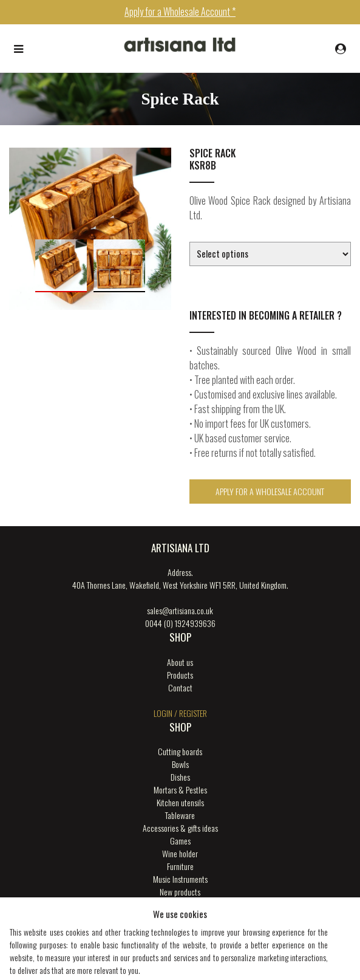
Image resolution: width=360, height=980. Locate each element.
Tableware (180, 815)
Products (180, 675)
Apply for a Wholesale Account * (180, 12)
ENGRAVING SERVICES (180, 904)
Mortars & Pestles (180, 790)
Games (180, 841)
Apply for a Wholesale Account (270, 491)
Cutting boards (180, 751)
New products (180, 892)
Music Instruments (180, 879)
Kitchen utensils (180, 802)
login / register (180, 713)
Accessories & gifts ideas (180, 828)
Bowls (180, 764)
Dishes (180, 777)
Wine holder (180, 853)
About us (180, 662)
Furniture (180, 866)
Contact (180, 687)
